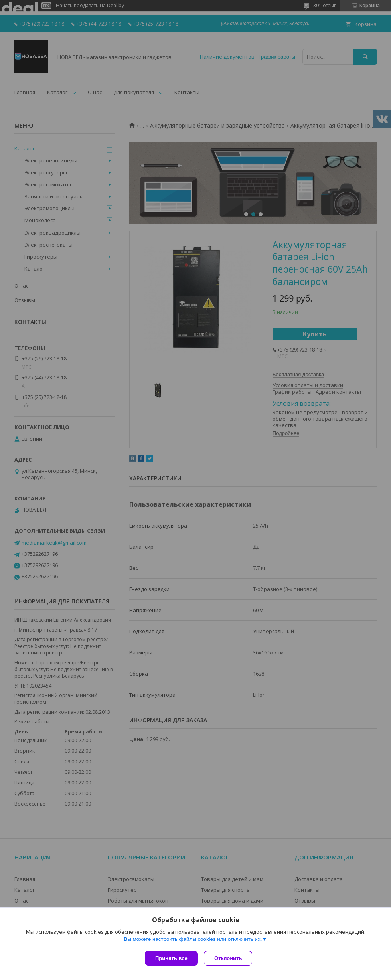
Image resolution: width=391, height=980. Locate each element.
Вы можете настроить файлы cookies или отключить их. (193, 941)
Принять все (171, 958)
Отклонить (230, 958)
